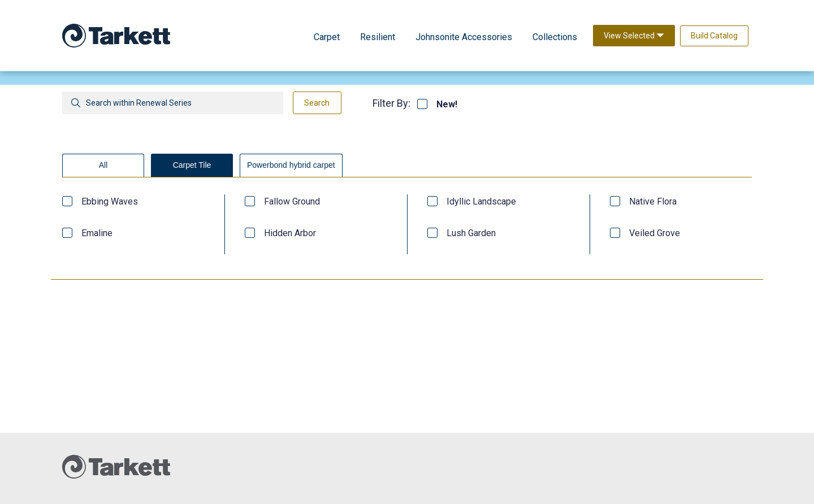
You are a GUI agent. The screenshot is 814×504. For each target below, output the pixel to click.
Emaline (97, 233)
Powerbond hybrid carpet (291, 165)
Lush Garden (471, 233)
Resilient (378, 37)
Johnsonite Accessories (464, 37)
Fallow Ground (292, 202)
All (103, 165)
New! (447, 105)
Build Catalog (714, 36)
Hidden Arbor (290, 233)
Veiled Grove (655, 233)
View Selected (634, 36)
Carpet (327, 37)
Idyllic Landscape (481, 202)
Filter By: (391, 103)
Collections (555, 37)
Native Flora (653, 202)
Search (317, 103)
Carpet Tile (192, 165)
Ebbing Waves (110, 202)
